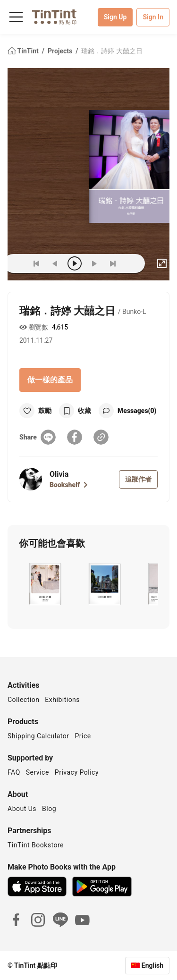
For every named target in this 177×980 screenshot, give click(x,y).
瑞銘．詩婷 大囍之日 (112, 51)
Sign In (153, 17)
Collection (23, 700)
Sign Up (115, 17)
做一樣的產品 (50, 380)
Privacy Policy (77, 772)
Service (38, 772)
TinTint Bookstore (36, 845)
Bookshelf (69, 485)
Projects (61, 51)
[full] (162, 263)
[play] (75, 263)
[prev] (55, 263)
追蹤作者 (138, 479)
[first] (36, 263)
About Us (22, 809)
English (152, 965)
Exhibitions (62, 700)
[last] (113, 263)
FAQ (14, 772)
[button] (45, 584)
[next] (94, 263)
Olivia (59, 474)
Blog (49, 809)
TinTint (24, 51)
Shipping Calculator (38, 736)
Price (83, 736)
